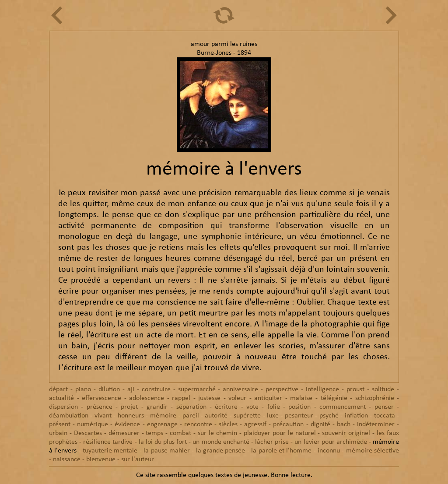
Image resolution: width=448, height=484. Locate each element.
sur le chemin (217, 433)
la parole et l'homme (281, 451)
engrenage (162, 424)
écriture (226, 407)
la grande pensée (221, 451)
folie (274, 407)
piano (83, 389)
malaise (301, 398)
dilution (109, 389)
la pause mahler (167, 451)
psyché (329, 416)
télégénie (334, 398)
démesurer (124, 433)
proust (355, 389)
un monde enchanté (221, 442)
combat (180, 433)
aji (131, 389)
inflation (356, 416)
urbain (58, 433)
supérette (247, 416)
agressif (255, 424)
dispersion (63, 407)
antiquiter (268, 398)
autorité (216, 416)
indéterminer (376, 424)
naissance (67, 459)
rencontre (198, 424)
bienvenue (101, 459)
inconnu (329, 451)
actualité (61, 398)
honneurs (131, 416)
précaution (288, 424)
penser (384, 407)
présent (60, 424)
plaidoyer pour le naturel (280, 433)
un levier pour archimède (331, 442)
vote (252, 407)
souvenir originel (346, 433)
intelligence (322, 389)
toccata (385, 416)
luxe (273, 416)
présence (100, 407)
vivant (103, 416)
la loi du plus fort (163, 442)
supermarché (197, 389)
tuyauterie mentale (110, 451)
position (299, 407)
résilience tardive (108, 442)
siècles (228, 424)
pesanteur (299, 416)
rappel (181, 398)
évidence (127, 424)
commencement (343, 407)
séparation (191, 407)
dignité (320, 424)
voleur (237, 398)
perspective (282, 389)
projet (129, 407)
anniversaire (240, 389)
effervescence (101, 398)
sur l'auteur (138, 459)
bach (344, 424)
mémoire (163, 416)
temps (154, 433)
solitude (383, 389)
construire (156, 389)
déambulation (69, 416)
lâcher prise (272, 442)
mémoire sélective (373, 451)
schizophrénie (375, 398)
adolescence (147, 398)
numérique (93, 424)
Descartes (88, 433)
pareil (191, 416)
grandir (157, 407)
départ (58, 389)
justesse (209, 398)
